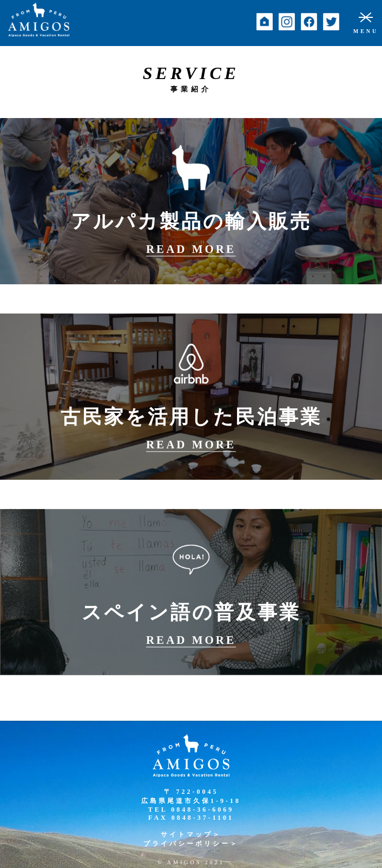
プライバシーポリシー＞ (191, 844)
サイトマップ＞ (191, 834)
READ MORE (191, 249)
